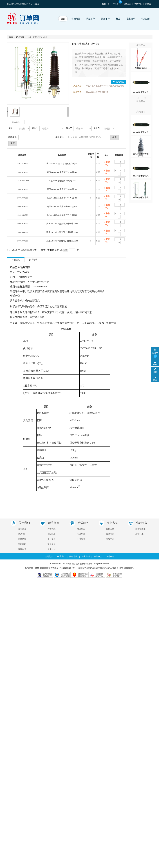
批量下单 (105, 19)
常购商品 (76, 19)
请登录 (37, 4)
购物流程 (52, 488)
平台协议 (52, 499)
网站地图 (52, 494)
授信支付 (110, 488)
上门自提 (81, 499)
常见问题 (52, 504)
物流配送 (81, 488)
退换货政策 (140, 488)
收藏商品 (118, 82)
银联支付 (110, 494)
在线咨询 (127, 4)
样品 (118, 19)
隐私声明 (22, 504)
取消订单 (139, 494)
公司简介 (22, 488)
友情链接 (22, 499)
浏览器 (148, 4)
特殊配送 (81, 494)
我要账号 (22, 509)
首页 (63, 19)
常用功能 (52, 509)
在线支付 (110, 499)
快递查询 (110, 516)
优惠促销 (146, 19)
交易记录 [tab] (33, 219)
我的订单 (106, 4)
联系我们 (22, 494)
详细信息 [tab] (16, 219)
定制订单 (131, 19)
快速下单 (91, 19)
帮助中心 (138, 4)
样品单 (117, 4)
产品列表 (20, 37)
